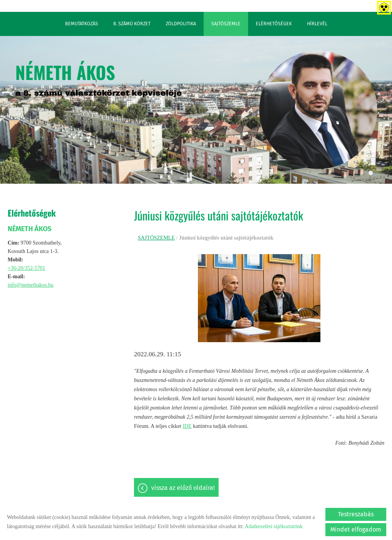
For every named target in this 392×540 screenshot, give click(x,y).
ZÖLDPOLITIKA (181, 23)
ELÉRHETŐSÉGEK (274, 23)
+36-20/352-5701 (26, 268)
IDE (187, 426)
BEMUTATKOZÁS (82, 23)
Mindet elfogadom (356, 529)
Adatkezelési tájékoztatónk (274, 526)
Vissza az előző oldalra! (183, 487)
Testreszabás (356, 514)
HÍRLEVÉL (317, 23)
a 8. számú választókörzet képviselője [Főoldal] (99, 78)
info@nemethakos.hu (31, 285)
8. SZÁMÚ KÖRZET (132, 23)
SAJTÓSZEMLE (226, 23)
